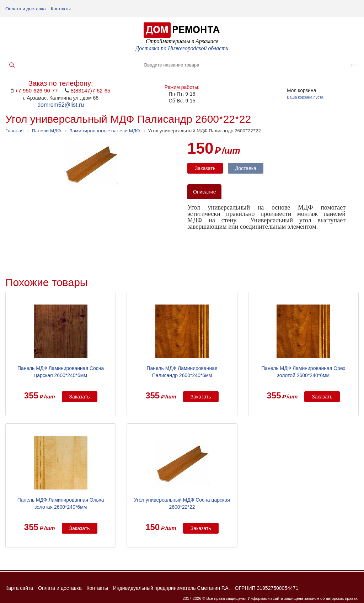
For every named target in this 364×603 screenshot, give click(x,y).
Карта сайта (19, 588)
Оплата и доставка (26, 9)
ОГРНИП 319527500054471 (267, 588)
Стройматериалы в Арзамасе (182, 41)
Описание (204, 192)
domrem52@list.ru (61, 105)
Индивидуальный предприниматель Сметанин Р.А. (172, 588)
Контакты (61, 9)
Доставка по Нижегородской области (182, 48)
